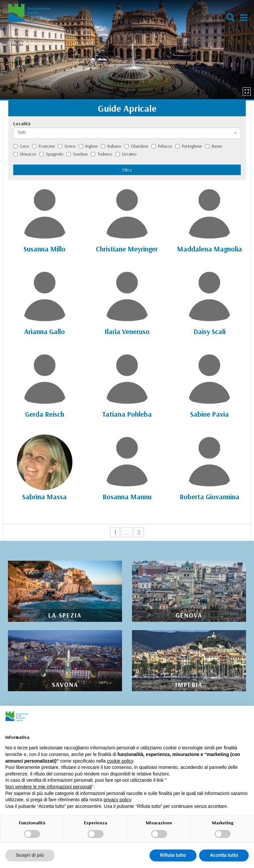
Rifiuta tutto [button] (173, 855)
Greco (67, 146)
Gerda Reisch (45, 414)
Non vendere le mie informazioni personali (48, 787)
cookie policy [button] (120, 761)
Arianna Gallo (44, 331)
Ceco (21, 146)
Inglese (88, 146)
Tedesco (102, 154)
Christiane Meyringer (127, 249)
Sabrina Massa (44, 497)
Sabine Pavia (210, 414)
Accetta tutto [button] (224, 855)
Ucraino (126, 154)
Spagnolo (51, 154)
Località (22, 124)
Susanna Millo (44, 249)
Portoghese (189, 146)
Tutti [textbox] (21, 132)
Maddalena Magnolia (210, 249)
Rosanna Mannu (127, 497)
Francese (43, 146)
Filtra (127, 170)
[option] (127, 50)
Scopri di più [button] (30, 855)
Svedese (77, 154)
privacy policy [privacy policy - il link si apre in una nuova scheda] (117, 800)
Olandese (136, 146)
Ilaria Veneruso (127, 331)
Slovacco (25, 154)
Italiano (111, 146)
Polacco (162, 146)
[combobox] (127, 133)
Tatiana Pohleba (127, 414)
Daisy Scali (210, 331)
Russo (213, 146)
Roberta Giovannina (210, 497)
